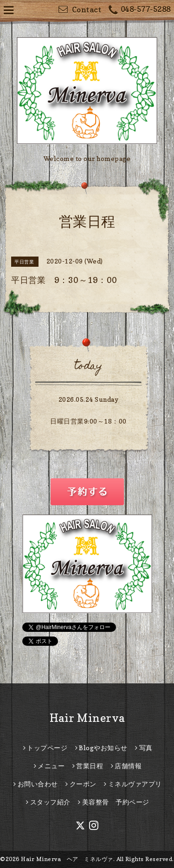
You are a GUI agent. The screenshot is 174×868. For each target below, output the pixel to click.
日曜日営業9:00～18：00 (88, 421)
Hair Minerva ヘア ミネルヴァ (67, 859)
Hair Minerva (87, 718)
